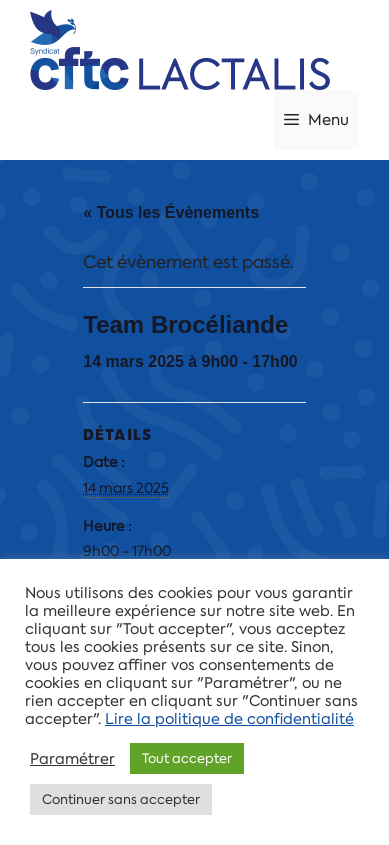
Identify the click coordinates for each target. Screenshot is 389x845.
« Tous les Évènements (171, 212)
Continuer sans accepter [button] (121, 799)
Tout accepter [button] (187, 758)
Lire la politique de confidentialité (229, 719)
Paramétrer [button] (72, 759)
